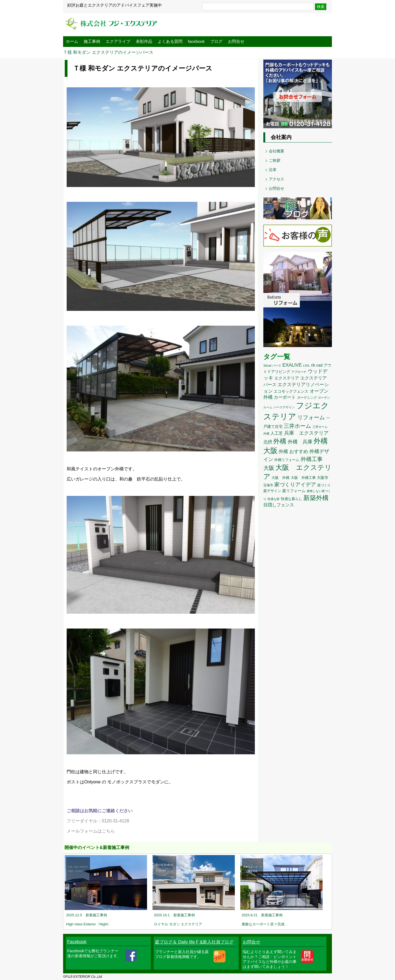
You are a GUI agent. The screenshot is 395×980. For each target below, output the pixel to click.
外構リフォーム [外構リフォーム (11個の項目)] (287, 460)
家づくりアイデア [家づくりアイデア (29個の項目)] (295, 485)
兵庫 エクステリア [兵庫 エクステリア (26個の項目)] (306, 433)
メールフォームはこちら (91, 831)
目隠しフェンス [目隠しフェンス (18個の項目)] (279, 505)
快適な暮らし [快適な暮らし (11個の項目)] (292, 499)
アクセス (276, 179)
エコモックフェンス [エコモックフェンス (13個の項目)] (291, 391)
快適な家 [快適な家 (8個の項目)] (273, 499)
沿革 (273, 170)
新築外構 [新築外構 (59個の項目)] (316, 498)
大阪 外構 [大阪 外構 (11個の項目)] (280, 478)
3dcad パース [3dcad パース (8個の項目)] (272, 365)
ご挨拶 (275, 160)
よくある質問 (170, 41)
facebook (196, 41)
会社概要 (276, 151)
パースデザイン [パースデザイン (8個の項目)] (284, 407)
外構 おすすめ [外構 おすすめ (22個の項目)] (293, 452)
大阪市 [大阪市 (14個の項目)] (323, 478)
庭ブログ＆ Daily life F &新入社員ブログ (194, 942)
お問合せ (236, 41)
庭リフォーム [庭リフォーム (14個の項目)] (294, 491)
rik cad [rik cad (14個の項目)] (317, 365)
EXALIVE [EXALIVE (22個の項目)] (292, 365)
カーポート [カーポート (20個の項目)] (285, 397)
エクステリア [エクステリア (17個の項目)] (287, 378)
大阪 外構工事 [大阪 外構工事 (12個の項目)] (303, 478)
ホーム (72, 41)
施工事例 (92, 41)
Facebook (77, 942)
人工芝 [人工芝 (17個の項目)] (277, 433)
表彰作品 (144, 41)
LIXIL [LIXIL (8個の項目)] (307, 365)
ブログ (216, 41)
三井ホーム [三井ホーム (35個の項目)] (297, 426)
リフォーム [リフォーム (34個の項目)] (311, 417)
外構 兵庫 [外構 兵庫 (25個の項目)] (300, 442)
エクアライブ (118, 41)
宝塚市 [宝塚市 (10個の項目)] (268, 485)
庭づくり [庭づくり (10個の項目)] (324, 485)
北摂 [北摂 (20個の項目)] (268, 442)
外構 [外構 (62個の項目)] (280, 441)
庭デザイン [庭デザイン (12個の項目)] (272, 491)
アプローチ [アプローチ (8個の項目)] (299, 372)
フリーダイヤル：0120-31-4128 (98, 821)
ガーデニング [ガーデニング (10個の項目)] (307, 398)
